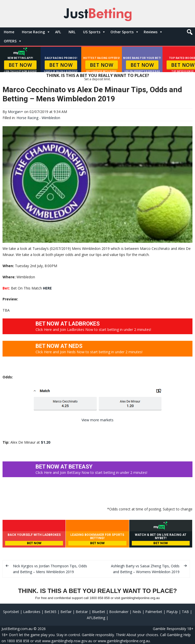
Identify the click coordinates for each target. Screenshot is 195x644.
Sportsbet (11, 612)
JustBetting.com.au (17, 629)
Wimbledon (51, 118)
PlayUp (172, 612)
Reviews (151, 32)
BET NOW (20, 65)
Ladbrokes (32, 612)
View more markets (97, 420)
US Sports (92, 32)
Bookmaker (119, 612)
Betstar (82, 612)
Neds (137, 612)
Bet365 (50, 612)
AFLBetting (96, 618)
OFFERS (10, 41)
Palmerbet (154, 612)
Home (9, 32)
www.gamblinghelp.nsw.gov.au (67, 641)
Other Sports (122, 32)
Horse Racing (33, 32)
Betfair (66, 612)
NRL (72, 32)
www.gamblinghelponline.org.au (124, 641)
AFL (58, 32)
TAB (185, 612)
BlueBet (99, 612)
